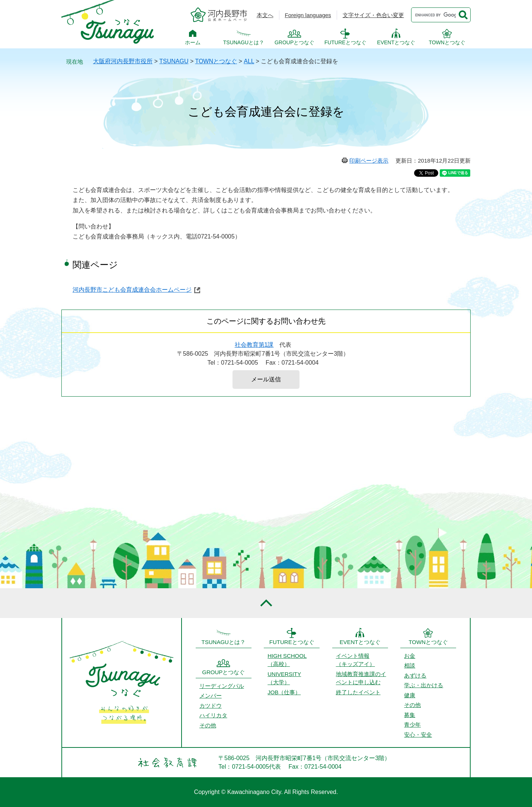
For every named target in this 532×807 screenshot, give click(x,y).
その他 (208, 725)
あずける (415, 675)
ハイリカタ (213, 715)
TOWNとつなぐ (447, 42)
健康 (410, 695)
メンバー (211, 696)
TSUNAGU (174, 61)
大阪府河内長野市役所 (123, 61)
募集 (410, 715)
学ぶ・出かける (424, 685)
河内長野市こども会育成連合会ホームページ (132, 290)
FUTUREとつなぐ (345, 42)
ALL (249, 61)
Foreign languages (308, 15)
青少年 (412, 725)
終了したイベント (358, 692)
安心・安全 (418, 735)
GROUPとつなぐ (294, 42)
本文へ (265, 15)
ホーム (193, 42)
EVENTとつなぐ (396, 42)
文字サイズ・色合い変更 (373, 15)
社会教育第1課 (254, 345)
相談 (410, 665)
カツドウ (211, 706)
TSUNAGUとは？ (244, 42)
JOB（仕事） (284, 692)
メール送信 (266, 379)
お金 (410, 656)
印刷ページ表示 (369, 161)
